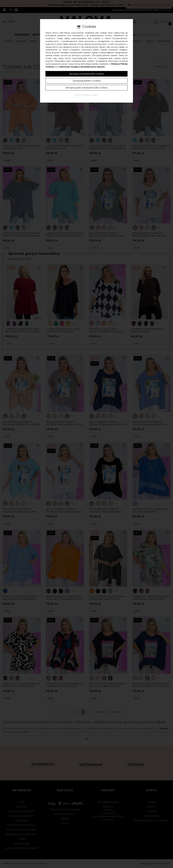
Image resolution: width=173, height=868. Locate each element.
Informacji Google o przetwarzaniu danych (82, 67)
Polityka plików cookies (86, 95)
